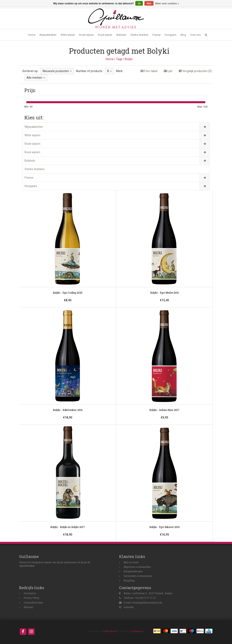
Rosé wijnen (105, 35)
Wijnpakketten (48, 35)
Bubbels (121, 35)
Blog (183, 35)
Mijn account (131, 562)
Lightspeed (137, 631)
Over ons (195, 35)
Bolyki (129, 59)
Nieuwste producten (57, 71)
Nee (149, 4)
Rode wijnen (86, 35)
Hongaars (170, 35)
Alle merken (36, 78)
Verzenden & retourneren (138, 576)
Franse (156, 35)
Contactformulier (33, 603)
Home (32, 35)
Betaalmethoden (133, 572)
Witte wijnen (68, 35)
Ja (139, 4)
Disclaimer (30, 593)
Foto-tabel (149, 71)
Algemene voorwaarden (137, 567)
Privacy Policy (32, 598)
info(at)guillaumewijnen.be (147, 603)
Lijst (168, 71)
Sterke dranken (139, 35)
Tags (119, 59)
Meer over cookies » (167, 4)
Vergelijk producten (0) (195, 71)
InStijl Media (110, 631)
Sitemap (28, 607)
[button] (206, 35)
